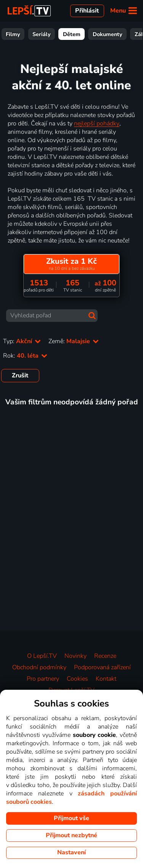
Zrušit (20, 375)
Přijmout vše (71, 818)
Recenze (105, 656)
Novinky (76, 656)
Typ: (22, 341)
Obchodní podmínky (39, 667)
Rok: (25, 356)
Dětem (99, 34)
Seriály (69, 34)
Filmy (40, 34)
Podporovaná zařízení (102, 667)
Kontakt (106, 679)
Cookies (77, 679)
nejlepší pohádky (97, 124)
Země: (74, 341)
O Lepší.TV (42, 656)
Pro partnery (43, 679)
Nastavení (71, 852)
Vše (16, 34)
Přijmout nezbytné (71, 835)
